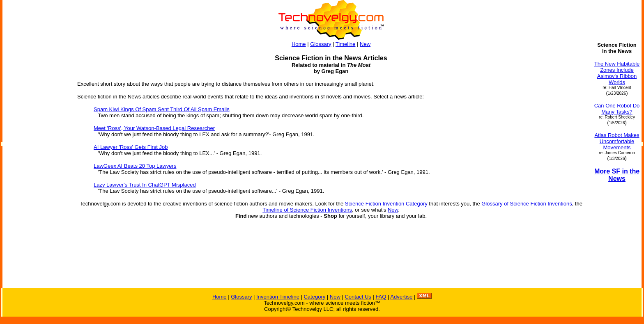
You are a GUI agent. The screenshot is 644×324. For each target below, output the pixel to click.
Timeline (346, 44)
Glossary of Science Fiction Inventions (527, 204)
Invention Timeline (278, 297)
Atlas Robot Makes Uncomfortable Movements (617, 141)
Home (299, 44)
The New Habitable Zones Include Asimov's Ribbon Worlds (617, 73)
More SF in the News (617, 175)
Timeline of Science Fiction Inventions (307, 210)
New (365, 44)
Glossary (321, 44)
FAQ (381, 297)
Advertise (401, 297)
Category (314, 297)
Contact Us (358, 297)
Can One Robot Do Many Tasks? (617, 109)
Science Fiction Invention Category (386, 204)
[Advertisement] (36, 165)
